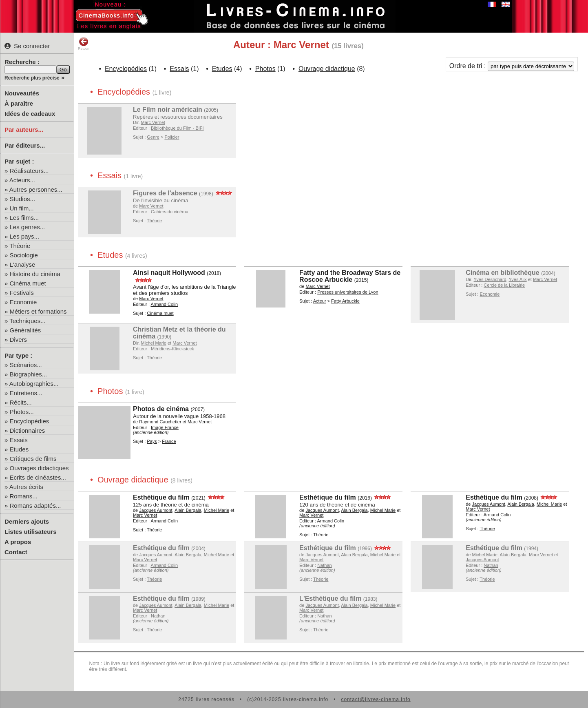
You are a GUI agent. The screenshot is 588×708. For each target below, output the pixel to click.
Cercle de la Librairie (504, 285)
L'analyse (23, 264)
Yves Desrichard (490, 279)
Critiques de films (33, 459)
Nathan (324, 565)
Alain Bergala (188, 510)
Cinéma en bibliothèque (502, 273)
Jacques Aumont (156, 510)
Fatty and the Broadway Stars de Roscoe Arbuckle (350, 276)
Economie (23, 302)
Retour (83, 44)
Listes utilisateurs (31, 532)
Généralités (25, 330)
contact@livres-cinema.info (376, 699)
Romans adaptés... (35, 506)
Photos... (22, 412)
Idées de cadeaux (30, 114)
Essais (19, 440)
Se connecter (27, 46)
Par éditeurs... (25, 145)
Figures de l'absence (165, 193)
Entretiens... (26, 393)
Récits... (21, 402)
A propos (18, 542)
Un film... (22, 208)
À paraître (19, 103)
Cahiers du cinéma (170, 212)
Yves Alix (518, 279)
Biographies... (29, 374)
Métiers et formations (38, 311)
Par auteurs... (24, 129)
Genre (153, 137)
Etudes (19, 449)
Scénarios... (26, 365)
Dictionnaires (28, 430)
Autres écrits (26, 487)
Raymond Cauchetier (160, 422)
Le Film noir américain (168, 110)
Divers (19, 340)
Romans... (24, 496)
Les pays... (25, 236)
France (169, 441)
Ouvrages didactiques (39, 468)
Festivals (22, 293)
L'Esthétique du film (330, 598)
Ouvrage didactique (327, 69)
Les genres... (28, 227)
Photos (265, 69)
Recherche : (22, 62)
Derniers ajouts (27, 521)
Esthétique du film (161, 497)
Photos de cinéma (161, 409)
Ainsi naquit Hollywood (169, 273)
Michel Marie (154, 343)
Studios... (23, 199)
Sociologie (24, 255)
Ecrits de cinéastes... (38, 477)
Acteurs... (22, 180)
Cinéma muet (28, 283)
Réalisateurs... (29, 171)
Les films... (24, 218)
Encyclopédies (30, 421)
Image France (165, 427)
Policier (172, 137)
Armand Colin (164, 304)
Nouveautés (22, 93)
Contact (16, 552)
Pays (152, 441)
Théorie (20, 246)
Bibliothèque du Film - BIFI (177, 128)
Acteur (320, 301)
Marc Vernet (153, 122)
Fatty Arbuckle (345, 301)
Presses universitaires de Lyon (348, 292)
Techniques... (27, 321)
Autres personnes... (36, 189)
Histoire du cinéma (35, 274)
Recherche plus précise (32, 78)
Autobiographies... (34, 384)
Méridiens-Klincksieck (172, 349)
